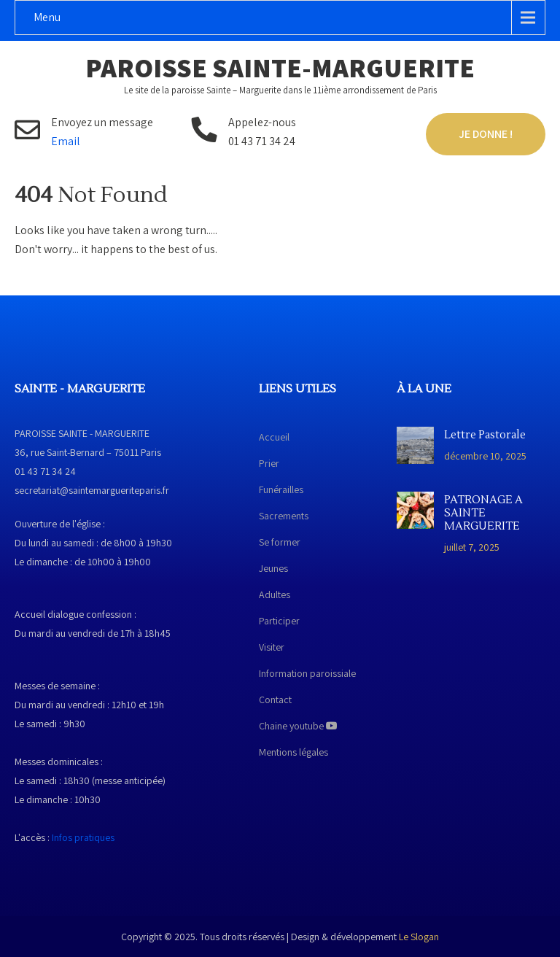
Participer (279, 621)
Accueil (274, 437)
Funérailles (281, 489)
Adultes (275, 594)
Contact (275, 700)
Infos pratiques (83, 837)
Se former (280, 542)
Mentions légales (293, 752)
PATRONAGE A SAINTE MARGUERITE (483, 514)
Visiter (272, 647)
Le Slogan (419, 937)
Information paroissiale (307, 673)
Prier (269, 463)
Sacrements (284, 516)
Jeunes (273, 568)
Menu (47, 17)
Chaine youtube (298, 726)
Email (66, 141)
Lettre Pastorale (485, 435)
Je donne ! (486, 134)
